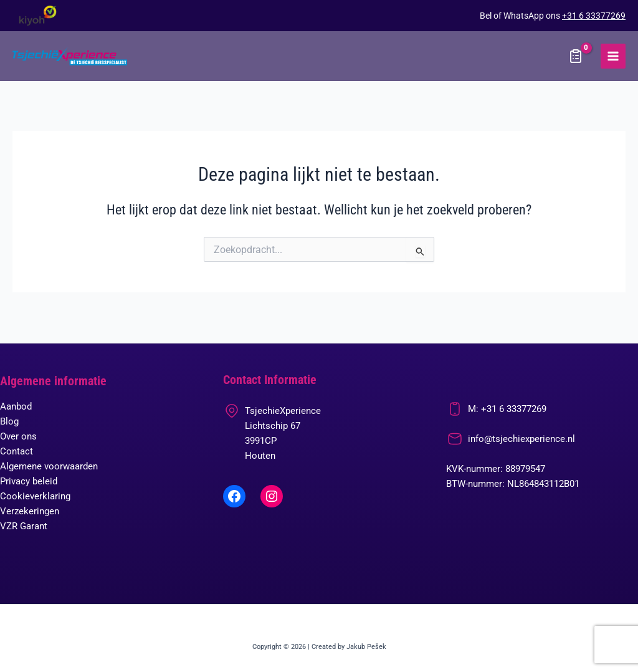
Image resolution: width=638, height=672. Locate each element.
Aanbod (16, 406)
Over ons (18, 436)
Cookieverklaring (35, 496)
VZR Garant (24, 526)
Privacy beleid (29, 481)
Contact (17, 451)
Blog (9, 421)
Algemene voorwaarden (49, 466)
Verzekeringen (30, 511)
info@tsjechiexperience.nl (521, 439)
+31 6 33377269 (594, 16)
